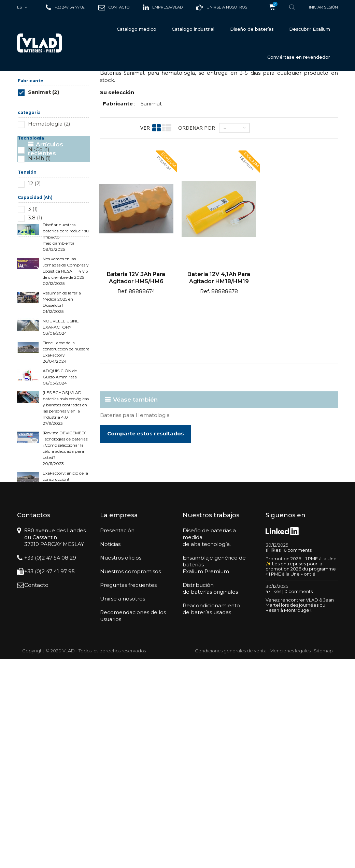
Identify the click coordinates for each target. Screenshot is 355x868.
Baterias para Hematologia (135, 474)
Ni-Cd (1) (39, 208)
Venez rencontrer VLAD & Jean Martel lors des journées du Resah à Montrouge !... (300, 814)
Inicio (23, 83)
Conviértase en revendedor (299, 57)
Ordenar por (197, 187)
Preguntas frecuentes (128, 794)
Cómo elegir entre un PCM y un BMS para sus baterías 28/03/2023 (63, 626)
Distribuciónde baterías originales (210, 797)
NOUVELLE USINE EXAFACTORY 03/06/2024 (61, 449)
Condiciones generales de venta (231, 859)
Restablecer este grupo (69, 161)
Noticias (110, 753)
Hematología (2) (49, 183)
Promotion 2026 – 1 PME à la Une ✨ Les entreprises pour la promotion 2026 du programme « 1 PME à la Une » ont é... (301, 775)
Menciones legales (290, 859)
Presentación (117, 739)
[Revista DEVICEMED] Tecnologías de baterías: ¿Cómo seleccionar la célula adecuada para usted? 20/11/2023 (66, 570)
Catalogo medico (137, 29)
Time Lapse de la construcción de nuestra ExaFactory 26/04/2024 (66, 473)
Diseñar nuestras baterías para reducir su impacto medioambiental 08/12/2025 (66, 358)
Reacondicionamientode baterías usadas (211, 818)
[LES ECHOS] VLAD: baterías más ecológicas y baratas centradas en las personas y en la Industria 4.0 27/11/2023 (66, 529)
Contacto (36, 794)
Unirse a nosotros (123, 807)
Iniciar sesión (323, 7)
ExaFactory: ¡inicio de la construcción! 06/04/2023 (65, 601)
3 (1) (33, 268)
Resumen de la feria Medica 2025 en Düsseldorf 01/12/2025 (62, 424)
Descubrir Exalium (310, 29)
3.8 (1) (35, 277)
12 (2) (34, 242)
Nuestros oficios (121, 766)
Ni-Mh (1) (39, 217)
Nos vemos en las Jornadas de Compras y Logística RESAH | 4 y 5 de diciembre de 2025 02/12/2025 (66, 393)
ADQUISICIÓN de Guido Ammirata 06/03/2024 (60, 498)
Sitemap (323, 859)
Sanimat (151, 163)
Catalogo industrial (193, 29)
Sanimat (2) (44, 151)
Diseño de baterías (252, 29)
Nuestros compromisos (130, 780)
